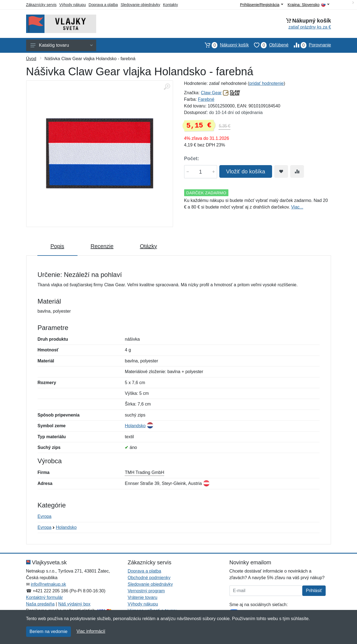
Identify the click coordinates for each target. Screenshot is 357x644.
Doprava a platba (103, 5)
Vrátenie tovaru (143, 597)
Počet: (192, 159)
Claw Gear (211, 93)
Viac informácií (91, 631)
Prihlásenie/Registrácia (261, 5)
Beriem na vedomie (49, 631)
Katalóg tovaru (62, 45)
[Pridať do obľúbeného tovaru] (281, 171)
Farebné (206, 99)
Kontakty (170, 5)
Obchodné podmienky (149, 578)
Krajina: (308, 5)
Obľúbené (269, 45)
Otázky (148, 246)
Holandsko (135, 426)
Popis (57, 246)
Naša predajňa (40, 604)
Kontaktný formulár (45, 597)
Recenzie (102, 246)
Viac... (297, 207)
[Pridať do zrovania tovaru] (297, 171)
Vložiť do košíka (246, 171)
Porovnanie (310, 45)
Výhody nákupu (73, 5)
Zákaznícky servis (41, 5)
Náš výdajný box (74, 604)
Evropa (45, 516)
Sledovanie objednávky (140, 5)
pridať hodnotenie (266, 83)
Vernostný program (146, 591)
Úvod (31, 59)
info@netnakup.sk (48, 584)
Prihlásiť (314, 591)
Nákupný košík (224, 45)
